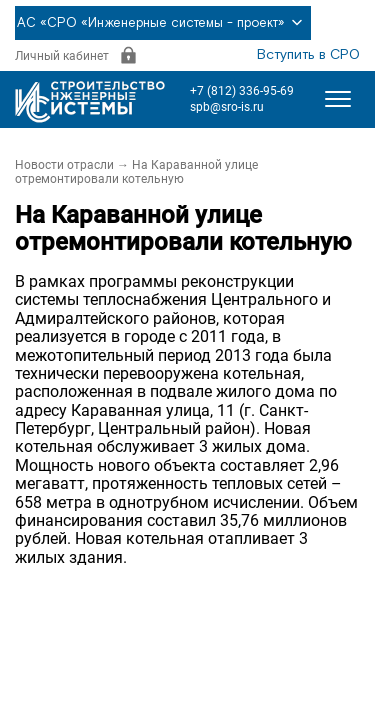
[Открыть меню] (338, 99)
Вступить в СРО (308, 55)
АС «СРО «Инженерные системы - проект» (163, 23)
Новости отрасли (64, 165)
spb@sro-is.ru (227, 107)
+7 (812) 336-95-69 (242, 91)
